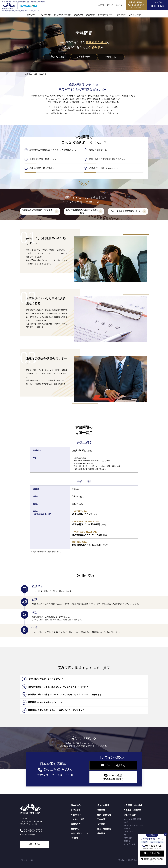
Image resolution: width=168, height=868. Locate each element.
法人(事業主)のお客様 (63, 15)
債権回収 (101, 833)
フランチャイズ (129, 844)
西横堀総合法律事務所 (126, 860)
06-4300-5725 (153, 846)
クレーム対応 (128, 832)
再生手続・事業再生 (132, 810)
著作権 (126, 835)
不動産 (126, 822)
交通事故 (101, 810)
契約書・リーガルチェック (133, 825)
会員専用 (101, 5)
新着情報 (75, 829)
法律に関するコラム (106, 15)
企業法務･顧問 (130, 815)
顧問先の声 (121, 15)
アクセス (110, 5)
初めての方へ (32, 15)
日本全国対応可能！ (136, 5)
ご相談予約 (157, 4)
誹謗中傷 (127, 841)
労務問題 (127, 829)
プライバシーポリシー (28, 860)
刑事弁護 (101, 819)
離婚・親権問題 (104, 815)
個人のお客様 (46, 15)
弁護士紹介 (91, 15)
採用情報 (119, 5)
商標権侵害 (128, 838)
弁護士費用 (79, 15)
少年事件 (101, 824)
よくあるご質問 (135, 15)
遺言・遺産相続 (104, 829)
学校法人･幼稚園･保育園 (133, 819)
